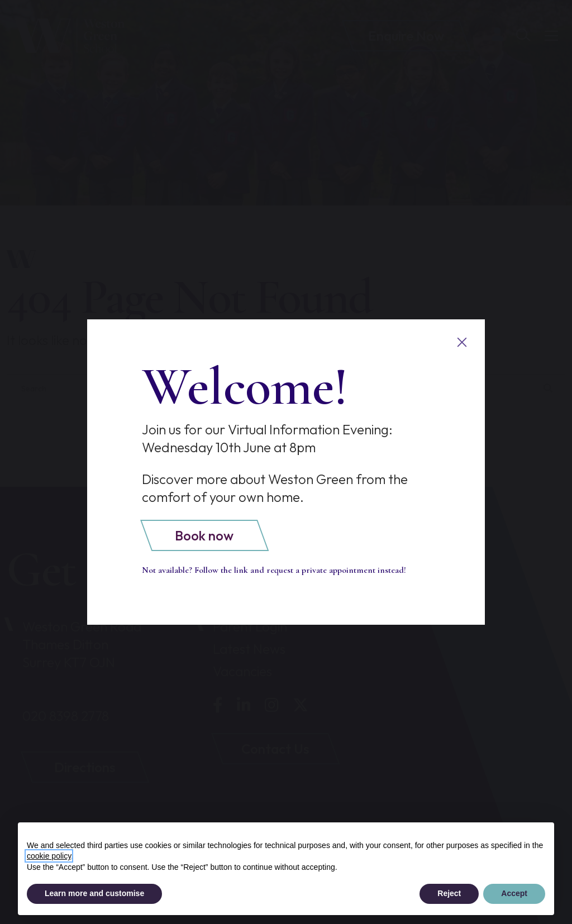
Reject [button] (449, 893)
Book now (204, 535)
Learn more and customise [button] (94, 893)
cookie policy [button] (49, 856)
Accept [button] (514, 893)
